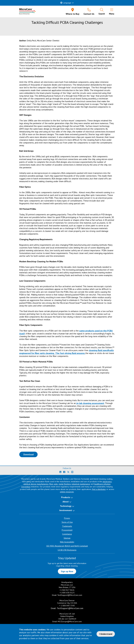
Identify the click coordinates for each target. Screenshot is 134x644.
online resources (67, 492)
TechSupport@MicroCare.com (70, 595)
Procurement (67, 530)
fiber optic (54, 484)
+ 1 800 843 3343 (67, 606)
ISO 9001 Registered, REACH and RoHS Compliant (67, 546)
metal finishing (65, 484)
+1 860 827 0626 (67, 590)
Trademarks (67, 526)
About (66, 502)
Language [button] (66, 3)
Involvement (66, 510)
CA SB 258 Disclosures (67, 550)
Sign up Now (67, 571)
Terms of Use (67, 522)
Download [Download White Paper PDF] (31, 454)
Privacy (67, 518)
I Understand (106, 634)
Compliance (67, 534)
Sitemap (67, 538)
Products (66, 497)
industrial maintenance (81, 484)
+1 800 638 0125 (67, 593)
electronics (107, 482)
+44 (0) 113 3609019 (67, 619)
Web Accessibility (67, 542)
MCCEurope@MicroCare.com (70, 621)
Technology (66, 506)
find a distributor (99, 489)
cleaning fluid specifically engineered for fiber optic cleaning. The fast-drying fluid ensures (67, 352)
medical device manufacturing (36, 484)
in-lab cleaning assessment (90, 403)
